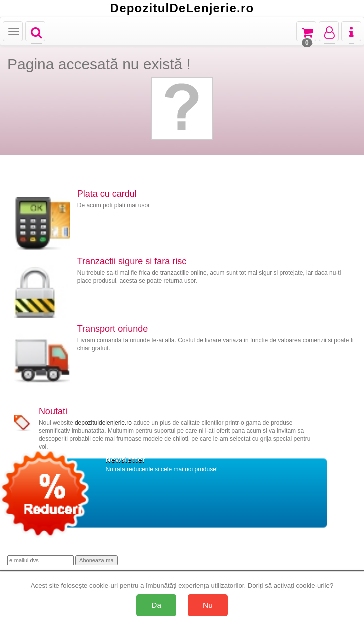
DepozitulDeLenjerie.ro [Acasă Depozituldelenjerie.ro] (182, 8)
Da (156, 605)
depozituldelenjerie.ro (103, 423)
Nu (208, 605)
